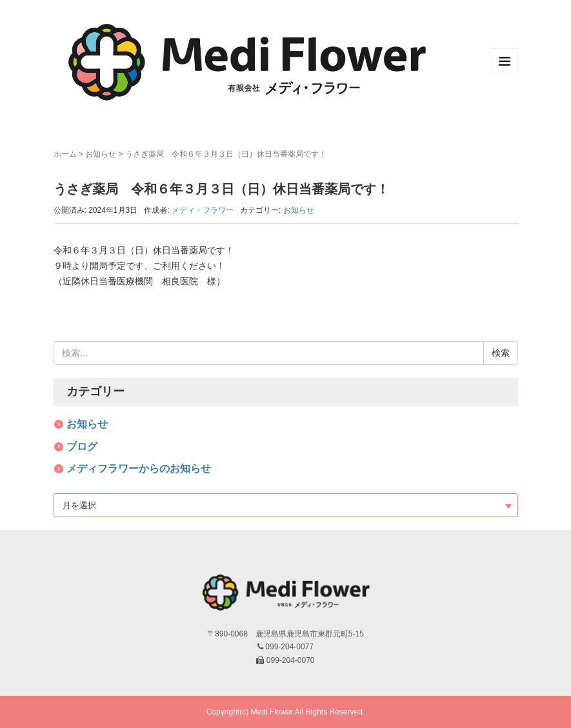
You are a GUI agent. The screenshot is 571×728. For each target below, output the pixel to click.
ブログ (82, 447)
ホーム (65, 154)
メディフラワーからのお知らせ (139, 468)
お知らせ (101, 154)
